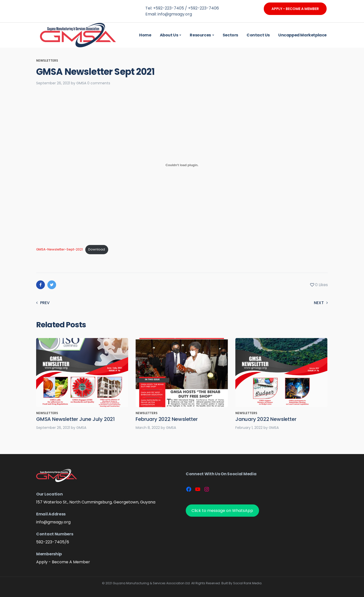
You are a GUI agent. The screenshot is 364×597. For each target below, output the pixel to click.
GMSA (81, 83)
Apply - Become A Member (295, 9)
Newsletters (47, 60)
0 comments (99, 83)
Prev (43, 303)
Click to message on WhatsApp (222, 511)
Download (97, 249)
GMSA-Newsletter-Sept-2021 (59, 249)
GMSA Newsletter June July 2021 (75, 419)
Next (321, 303)
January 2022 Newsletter (266, 419)
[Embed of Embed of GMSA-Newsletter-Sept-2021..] (182, 165)
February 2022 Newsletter (167, 419)
